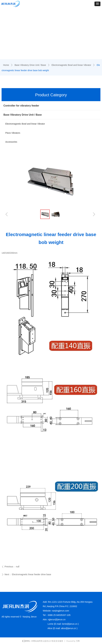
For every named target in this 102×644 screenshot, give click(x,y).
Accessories (11, 142)
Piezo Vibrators (13, 133)
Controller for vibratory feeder (21, 106)
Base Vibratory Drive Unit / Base (30, 65)
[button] (97, 4)
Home (6, 65)
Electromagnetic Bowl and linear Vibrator (71, 65)
